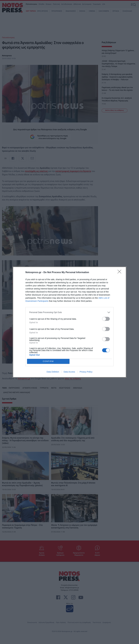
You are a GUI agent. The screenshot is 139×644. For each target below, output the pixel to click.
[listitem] (69, 312)
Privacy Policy (86, 372)
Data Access (69, 372)
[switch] (106, 319)
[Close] (120, 273)
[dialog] (69, 322)
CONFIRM (48, 361)
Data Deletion (53, 372)
